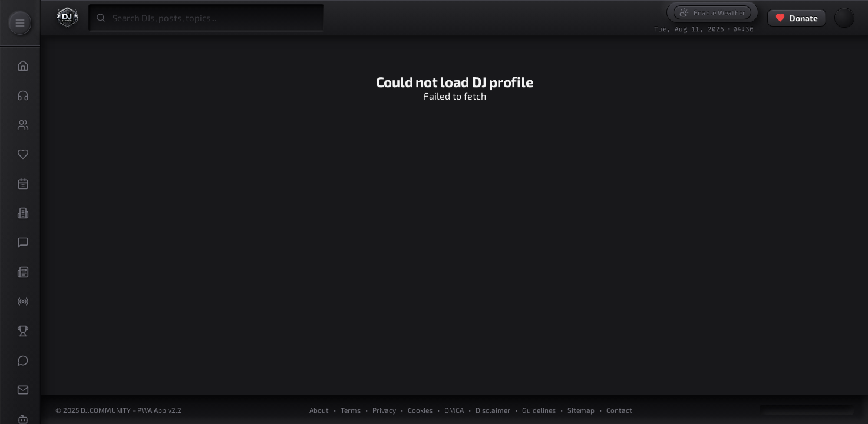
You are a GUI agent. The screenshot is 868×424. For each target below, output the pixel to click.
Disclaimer (493, 410)
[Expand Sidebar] (20, 23)
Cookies (420, 410)
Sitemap (581, 410)
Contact (619, 410)
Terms (351, 410)
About (319, 410)
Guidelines (539, 410)
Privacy (384, 410)
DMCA (454, 410)
